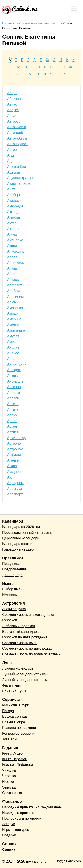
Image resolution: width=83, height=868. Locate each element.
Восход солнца (14, 716)
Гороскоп (10, 620)
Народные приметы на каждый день (32, 807)
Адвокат (14, 172)
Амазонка (15, 308)
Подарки (9, 835)
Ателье (13, 460)
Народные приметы (18, 813)
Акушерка (15, 240)
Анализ (13, 347)
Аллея (12, 257)
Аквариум (15, 206)
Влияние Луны (14, 691)
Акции (12, 246)
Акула (12, 234)
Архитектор (16, 438)
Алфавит (14, 285)
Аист (11, 189)
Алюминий (16, 302)
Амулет (13, 336)
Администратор (20, 178)
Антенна (14, 387)
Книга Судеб (12, 753)
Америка (14, 319)
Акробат (14, 217)
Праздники (11, 564)
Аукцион (14, 472)
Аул (10, 477)
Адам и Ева (17, 167)
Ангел (12, 359)
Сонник (9, 850)
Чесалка (9, 776)
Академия (15, 201)
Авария (13, 110)
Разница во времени (19, 728)
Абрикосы (15, 99)
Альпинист (16, 297)
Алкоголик (15, 251)
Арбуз (12, 415)
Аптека (13, 404)
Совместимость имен (20, 643)
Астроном (15, 449)
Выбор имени (13, 589)
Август (12, 116)
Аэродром (15, 483)
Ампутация (16, 330)
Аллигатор (16, 263)
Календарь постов (17, 544)
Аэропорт (15, 494)
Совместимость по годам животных (31, 654)
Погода (8, 711)
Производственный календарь (27, 533)
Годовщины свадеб (18, 549)
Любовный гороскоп (19, 626)
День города (12, 575)
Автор (12, 150)
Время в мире (14, 722)
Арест (12, 421)
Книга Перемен (15, 759)
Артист (13, 432)
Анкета (13, 376)
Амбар (12, 313)
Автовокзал (16, 127)
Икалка (8, 782)
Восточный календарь (20, 632)
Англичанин (17, 364)
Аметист (14, 325)
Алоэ (11, 274)
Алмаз (12, 268)
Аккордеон (16, 212)
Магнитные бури (16, 705)
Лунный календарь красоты (25, 680)
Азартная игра (19, 184)
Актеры (13, 229)
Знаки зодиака (14, 609)
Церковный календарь (21, 538)
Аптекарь (15, 410)
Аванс (12, 104)
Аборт (12, 93)
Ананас (13, 353)
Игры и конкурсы (16, 830)
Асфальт (14, 455)
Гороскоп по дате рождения (25, 637)
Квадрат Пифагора (18, 765)
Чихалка (9, 770)
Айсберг (14, 195)
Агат (11, 155)
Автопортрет (17, 144)
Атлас (12, 466)
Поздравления (14, 569)
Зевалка (9, 787)
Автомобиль (17, 138)
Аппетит (14, 393)
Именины (10, 595)
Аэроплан (15, 489)
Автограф (15, 133)
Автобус (14, 121)
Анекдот (14, 370)
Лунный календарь (18, 668)
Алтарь (13, 280)
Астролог (15, 443)
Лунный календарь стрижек (25, 674)
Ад (9, 161)
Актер (12, 223)
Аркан (12, 426)
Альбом (13, 291)
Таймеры (10, 739)
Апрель (13, 398)
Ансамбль (15, 381)
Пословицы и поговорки (22, 818)
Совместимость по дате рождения (30, 648)
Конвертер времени (18, 733)
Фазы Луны (11, 685)
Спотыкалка (12, 793)
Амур (11, 342)
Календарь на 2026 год (21, 527)
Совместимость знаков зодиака (28, 615)
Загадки (9, 824)
